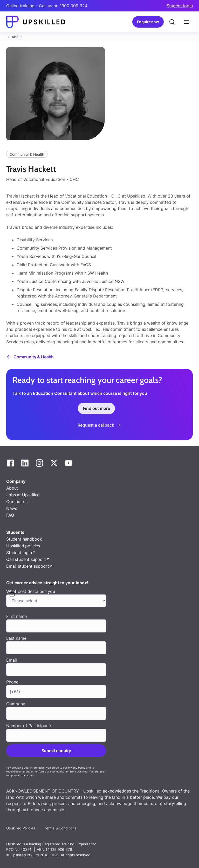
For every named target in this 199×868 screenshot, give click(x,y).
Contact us (17, 502)
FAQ (10, 515)
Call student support (26, 559)
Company (16, 704)
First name (16, 616)
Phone (12, 682)
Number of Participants (29, 726)
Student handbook (24, 539)
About (17, 37)
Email (12, 660)
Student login (180, 6)
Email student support (28, 566)
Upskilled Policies (20, 828)
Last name (16, 638)
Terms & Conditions (60, 828)
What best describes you (31, 591)
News (12, 508)
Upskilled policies (23, 546)
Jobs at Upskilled (23, 495)
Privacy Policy (77, 768)
